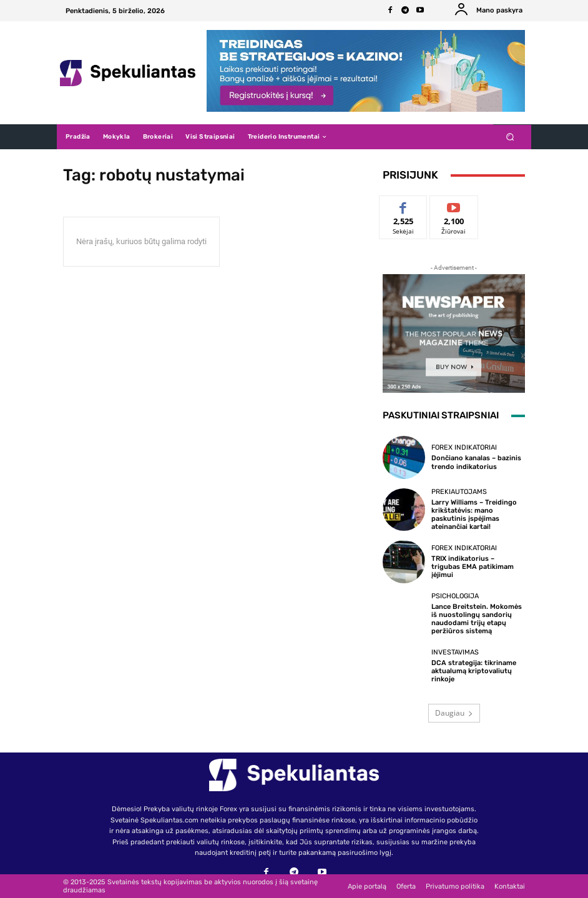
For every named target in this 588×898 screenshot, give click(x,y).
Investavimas (455, 652)
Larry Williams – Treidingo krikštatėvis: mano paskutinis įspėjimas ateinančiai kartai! (474, 515)
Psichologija (455, 596)
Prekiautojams (459, 492)
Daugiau (454, 713)
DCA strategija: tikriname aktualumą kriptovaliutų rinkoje (474, 671)
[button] (510, 137)
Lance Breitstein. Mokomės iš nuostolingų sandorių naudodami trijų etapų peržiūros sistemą (477, 619)
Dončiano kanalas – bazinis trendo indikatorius (476, 462)
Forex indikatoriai (464, 447)
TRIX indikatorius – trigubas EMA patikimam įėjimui (473, 567)
